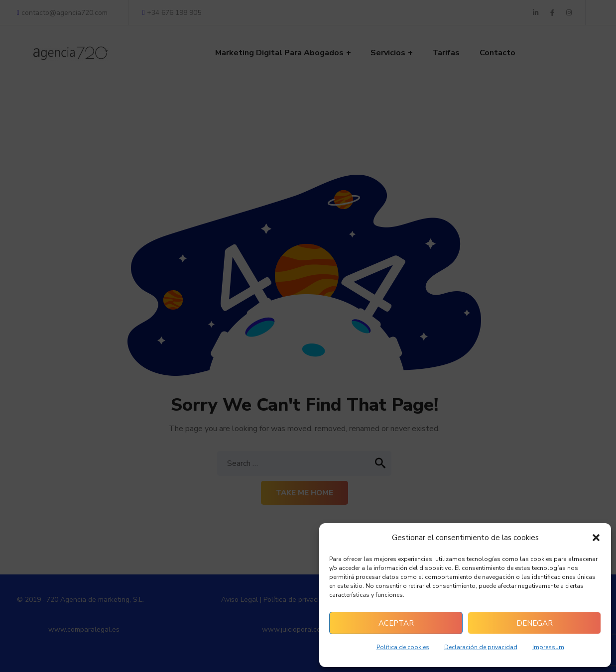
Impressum (548, 647)
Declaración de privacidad (481, 647)
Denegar (535, 623)
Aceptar (396, 623)
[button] (596, 538)
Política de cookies (403, 647)
